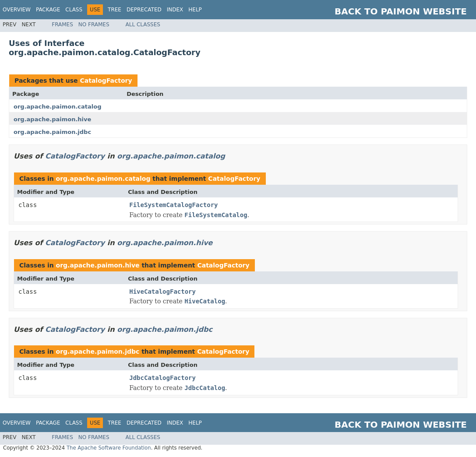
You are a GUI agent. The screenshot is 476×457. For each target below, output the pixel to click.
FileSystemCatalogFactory (173, 205)
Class (74, 10)
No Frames (94, 25)
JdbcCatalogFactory (162, 378)
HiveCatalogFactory (162, 292)
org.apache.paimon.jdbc (52, 132)
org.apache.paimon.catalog (58, 107)
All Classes (143, 25)
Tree (115, 10)
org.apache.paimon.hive (52, 119)
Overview (17, 10)
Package (48, 10)
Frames (62, 25)
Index (175, 10)
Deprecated (144, 10)
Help (195, 10)
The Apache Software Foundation (109, 448)
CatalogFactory (106, 81)
